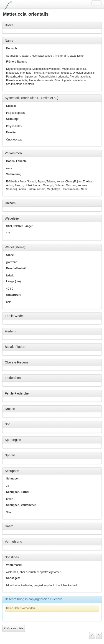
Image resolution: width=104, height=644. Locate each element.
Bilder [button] (9, 25)
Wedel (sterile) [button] (15, 247)
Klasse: (11, 106)
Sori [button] (8, 424)
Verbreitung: (14, 174)
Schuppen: (13, 479)
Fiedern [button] (10, 331)
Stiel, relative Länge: (19, 226)
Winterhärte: (14, 565)
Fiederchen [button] (13, 378)
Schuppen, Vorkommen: (22, 505)
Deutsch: (12, 48)
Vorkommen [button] (13, 153)
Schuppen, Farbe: (18, 492)
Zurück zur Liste (14, 628)
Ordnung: (12, 119)
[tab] (52, 25)
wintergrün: (14, 295)
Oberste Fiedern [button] (16, 362)
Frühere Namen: (17, 62)
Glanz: (10, 255)
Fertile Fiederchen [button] (18, 393)
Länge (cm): (14, 281)
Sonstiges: (13, 578)
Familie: (11, 132)
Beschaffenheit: (16, 268)
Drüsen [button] (10, 409)
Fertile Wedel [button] (14, 316)
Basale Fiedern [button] (15, 347)
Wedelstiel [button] (12, 218)
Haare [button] (9, 526)
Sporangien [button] (13, 440)
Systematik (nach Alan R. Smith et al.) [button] (32, 98)
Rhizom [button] (10, 203)
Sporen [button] (10, 455)
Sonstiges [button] (12, 557)
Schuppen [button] (12, 471)
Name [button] (9, 41)
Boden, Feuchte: (17, 161)
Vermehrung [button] (13, 542)
